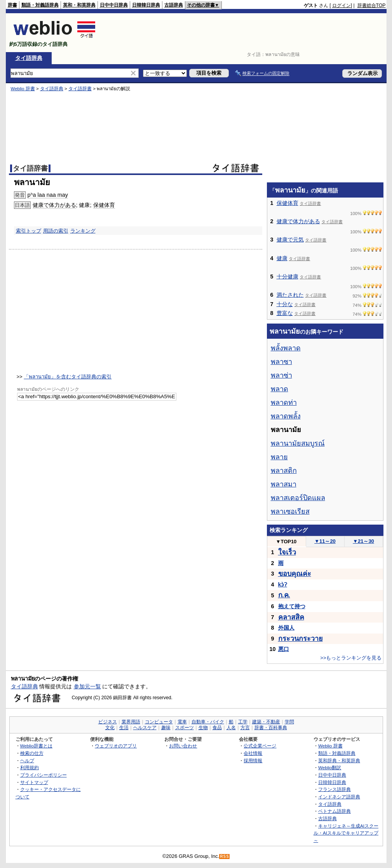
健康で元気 (290, 240)
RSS (225, 857)
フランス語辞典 (335, 789)
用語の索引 (56, 231)
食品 (217, 728)
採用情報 (253, 760)
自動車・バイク (208, 722)
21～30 (363, 541)
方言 (245, 728)
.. (284, 595)
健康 (282, 258)
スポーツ (185, 728)
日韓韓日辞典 (146, 5)
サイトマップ (34, 782)
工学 (243, 722)
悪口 (284, 649)
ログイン (341, 5)
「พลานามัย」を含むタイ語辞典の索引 (68, 377)
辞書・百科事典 (271, 728)
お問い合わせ (183, 746)
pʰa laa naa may (48, 195)
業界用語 (131, 722)
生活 (124, 728)
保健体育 (104, 205)
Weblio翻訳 (330, 767)
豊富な (285, 313)
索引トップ (29, 231)
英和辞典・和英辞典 (339, 760)
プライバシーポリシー (44, 775)
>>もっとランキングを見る (351, 658)
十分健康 (287, 276)
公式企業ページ (260, 746)
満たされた (290, 295)
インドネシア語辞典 (339, 797)
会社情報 (253, 753)
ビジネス (108, 722)
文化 (110, 728)
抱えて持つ (292, 606)
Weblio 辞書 (23, 89)
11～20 (325, 541)
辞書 (12, 5)
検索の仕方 (32, 753)
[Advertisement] (244, 33)
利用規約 (30, 767)
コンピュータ (159, 722)
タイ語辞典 (29, 58)
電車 (182, 722)
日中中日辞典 (114, 5)
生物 (203, 728)
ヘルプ (27, 760)
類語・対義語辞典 (40, 5)
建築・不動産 (266, 722)
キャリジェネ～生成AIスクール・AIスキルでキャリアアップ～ (346, 833)
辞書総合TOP (372, 5)
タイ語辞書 (80, 89)
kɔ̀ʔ (283, 584)
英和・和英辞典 (79, 5)
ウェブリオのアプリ (116, 746)
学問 (289, 722)
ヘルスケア (145, 728)
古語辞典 (174, 5)
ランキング (83, 231)
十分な (285, 304)
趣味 (166, 728)
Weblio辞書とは (36, 746)
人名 (231, 728)
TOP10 (286, 542)
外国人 (286, 628)
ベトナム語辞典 (335, 811)
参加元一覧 (87, 686)
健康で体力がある (54, 205)
